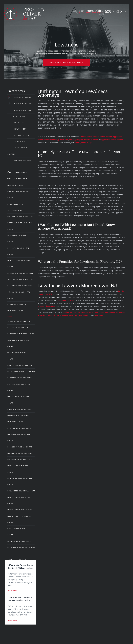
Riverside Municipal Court (20, 378)
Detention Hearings (23, 104)
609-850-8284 (117, 11)
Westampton (100, 315)
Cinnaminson (98, 312)
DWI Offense (19, 123)
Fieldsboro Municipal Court (21, 217)
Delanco (65, 315)
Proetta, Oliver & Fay (83, 143)
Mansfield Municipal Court (20, 453)
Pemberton (67, 312)
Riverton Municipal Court (20, 409)
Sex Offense (19, 142)
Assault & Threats (22, 98)
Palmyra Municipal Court (20, 541)
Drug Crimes (19, 116)
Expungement (20, 129)
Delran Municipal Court (19, 328)
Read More (12, 591)
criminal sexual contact (89, 137)
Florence (57, 315)
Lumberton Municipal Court (21, 273)
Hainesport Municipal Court (21, 365)
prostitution (63, 140)
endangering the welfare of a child (84, 140)
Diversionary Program (66, 300)
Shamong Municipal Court (20, 321)
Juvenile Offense (21, 135)
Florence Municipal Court (20, 459)
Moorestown (86, 312)
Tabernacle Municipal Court (21, 279)
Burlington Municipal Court (21, 491)
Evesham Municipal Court (20, 428)
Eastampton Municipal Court (21, 547)
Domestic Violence (23, 110)
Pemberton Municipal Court (21, 334)
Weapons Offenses (22, 160)
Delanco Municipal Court (20, 447)
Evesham (76, 312)
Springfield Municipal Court (21, 372)
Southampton (84, 315)
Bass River (73, 315)
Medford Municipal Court (20, 510)
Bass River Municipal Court (20, 286)
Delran (50, 315)
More (10, 317)
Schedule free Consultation (66, 62)
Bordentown (110, 312)
